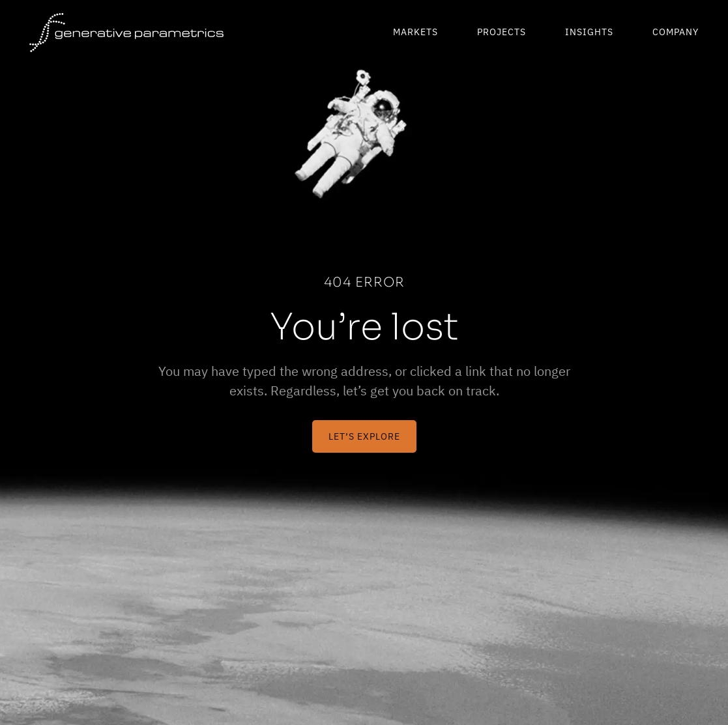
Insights (589, 32)
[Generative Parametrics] (126, 33)
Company (676, 32)
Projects (502, 32)
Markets (415, 32)
